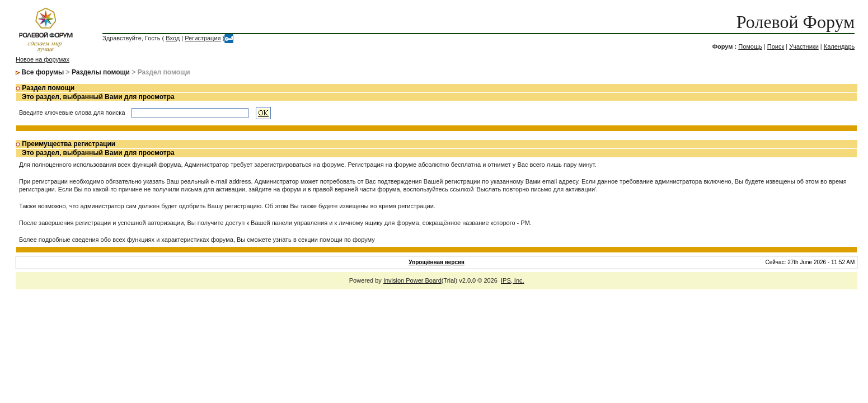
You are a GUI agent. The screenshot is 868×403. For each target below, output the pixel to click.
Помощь (750, 46)
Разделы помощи (101, 72)
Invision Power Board (412, 280)
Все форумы (43, 72)
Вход (173, 38)
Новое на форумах (43, 59)
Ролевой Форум (796, 22)
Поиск (776, 46)
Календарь (839, 46)
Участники (804, 46)
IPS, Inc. (513, 280)
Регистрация (203, 38)
